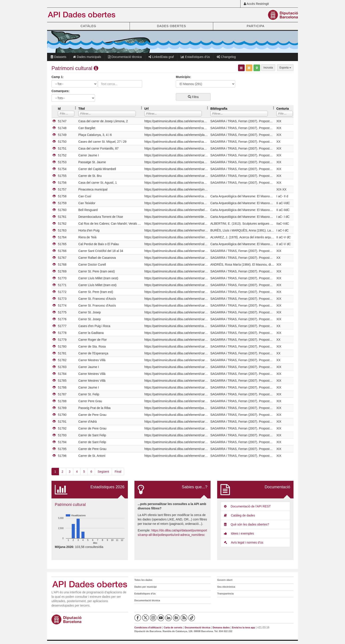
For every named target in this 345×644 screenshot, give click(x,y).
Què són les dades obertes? (247, 524)
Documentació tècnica (125, 57)
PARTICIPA (256, 26)
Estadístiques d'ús (195, 57)
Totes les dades (143, 580)
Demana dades (221, 627)
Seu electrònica (226, 587)
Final (118, 472)
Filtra (193, 97)
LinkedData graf (161, 57)
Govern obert (225, 580)
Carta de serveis (173, 627)
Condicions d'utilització (148, 627)
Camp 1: (58, 77)
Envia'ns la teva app (243, 627)
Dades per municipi (146, 587)
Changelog (226, 57)
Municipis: (183, 77)
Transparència (225, 594)
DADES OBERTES (171, 26)
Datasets (58, 57)
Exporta (285, 68)
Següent (103, 472)
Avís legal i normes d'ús (244, 542)
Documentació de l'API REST (247, 506)
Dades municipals (87, 57)
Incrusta (268, 68)
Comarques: (61, 91)
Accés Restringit (256, 4)
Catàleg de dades (239, 515)
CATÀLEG (88, 26)
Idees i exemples (239, 533)
